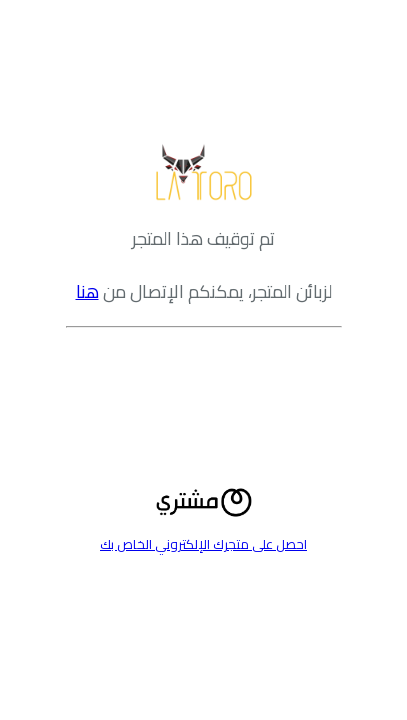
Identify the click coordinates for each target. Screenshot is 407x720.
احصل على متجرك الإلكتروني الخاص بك (203, 544)
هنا (87, 291)
